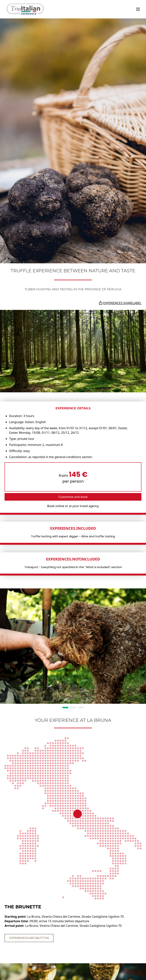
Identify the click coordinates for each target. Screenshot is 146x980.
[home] (25, 9)
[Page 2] (73, 708)
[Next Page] (140, 650)
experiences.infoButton (29, 938)
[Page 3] (81, 708)
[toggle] (138, 9)
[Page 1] (65, 708)
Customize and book (73, 497)
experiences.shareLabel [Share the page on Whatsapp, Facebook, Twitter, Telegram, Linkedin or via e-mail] (120, 303)
